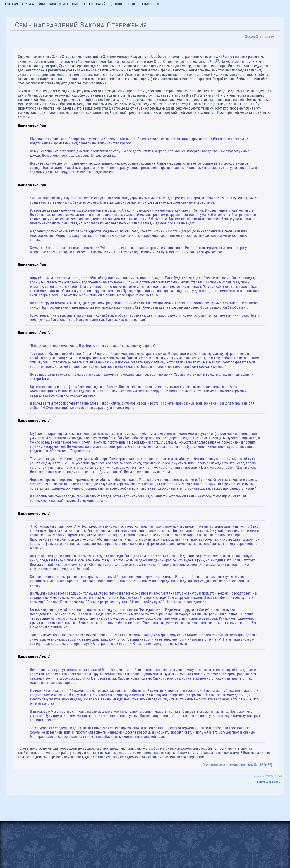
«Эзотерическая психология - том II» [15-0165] (237, 765)
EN (157, 4)
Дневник (116, 4)
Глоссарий (97, 4)
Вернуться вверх (268, 782)
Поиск (147, 4)
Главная (12, 4)
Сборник (79, 4)
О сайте (133, 4)
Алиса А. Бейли (33, 4)
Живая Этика (59, 4)
